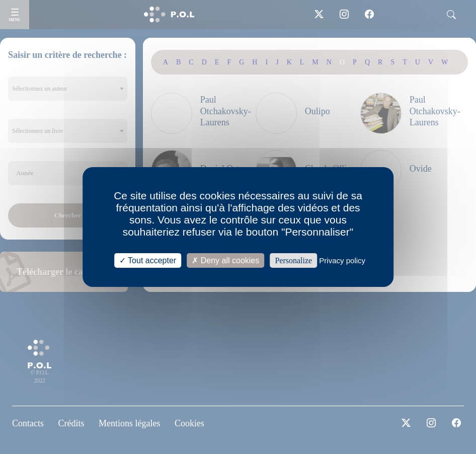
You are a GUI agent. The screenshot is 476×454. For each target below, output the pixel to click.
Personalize (293, 260)
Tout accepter (148, 260)
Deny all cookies (225, 260)
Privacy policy (342, 260)
